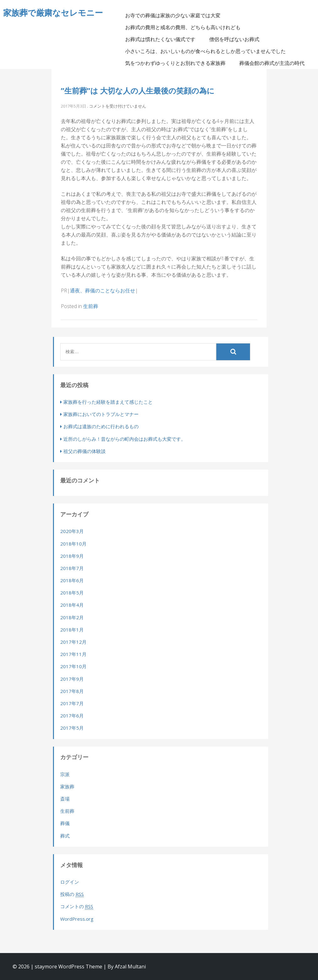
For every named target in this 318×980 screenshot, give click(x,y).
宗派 (65, 774)
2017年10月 (73, 666)
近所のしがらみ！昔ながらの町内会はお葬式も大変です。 (125, 439)
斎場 (65, 799)
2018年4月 (72, 605)
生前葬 (91, 306)
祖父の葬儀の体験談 (85, 451)
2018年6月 (72, 580)
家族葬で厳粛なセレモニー (53, 13)
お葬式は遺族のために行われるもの (101, 426)
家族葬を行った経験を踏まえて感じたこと (108, 402)
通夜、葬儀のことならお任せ (103, 290)
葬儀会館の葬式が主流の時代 (272, 63)
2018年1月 (72, 630)
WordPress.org (77, 919)
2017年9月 (72, 679)
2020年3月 (72, 531)
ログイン (70, 882)
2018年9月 (72, 556)
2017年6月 (72, 716)
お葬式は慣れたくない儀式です (160, 39)
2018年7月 (72, 568)
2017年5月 (72, 728)
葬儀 (65, 823)
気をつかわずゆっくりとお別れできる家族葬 (175, 63)
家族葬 (67, 786)
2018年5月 (72, 593)
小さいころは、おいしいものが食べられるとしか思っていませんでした (205, 51)
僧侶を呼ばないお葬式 (234, 39)
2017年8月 (72, 691)
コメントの (77, 906)
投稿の (72, 894)
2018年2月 (72, 617)
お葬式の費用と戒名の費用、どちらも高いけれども (183, 27)
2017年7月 (72, 703)
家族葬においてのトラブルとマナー (101, 414)
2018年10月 (73, 544)
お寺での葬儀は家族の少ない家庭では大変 (173, 15)
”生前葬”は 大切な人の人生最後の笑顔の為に (138, 91)
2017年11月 (73, 654)
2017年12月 (73, 642)
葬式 (65, 836)
